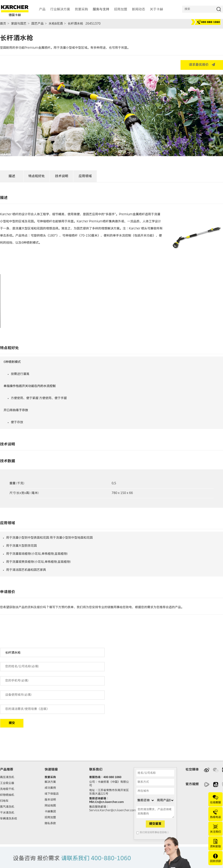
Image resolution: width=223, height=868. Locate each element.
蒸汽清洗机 (7, 807)
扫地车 (4, 801)
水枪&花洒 (56, 24)
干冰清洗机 (7, 813)
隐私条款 (50, 824)
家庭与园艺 (19, 24)
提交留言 (155, 824)
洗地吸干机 (7, 789)
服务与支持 (101, 9)
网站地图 (50, 806)
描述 (12, 176)
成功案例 (50, 788)
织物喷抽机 (7, 795)
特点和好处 (37, 176)
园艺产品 (38, 24)
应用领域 (85, 176)
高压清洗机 (7, 777)
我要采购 (50, 777)
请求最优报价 (202, 65)
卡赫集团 (50, 812)
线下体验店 (52, 794)
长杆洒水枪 (75, 24)
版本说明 (50, 800)
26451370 (93, 24)
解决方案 (50, 782)
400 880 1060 (112, 777)
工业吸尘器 (7, 783)
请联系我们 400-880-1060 (96, 859)
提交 (12, 723)
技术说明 (62, 176)
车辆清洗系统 (8, 819)
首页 (3, 24)
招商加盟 (50, 818)
